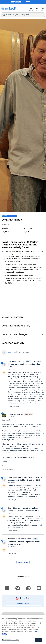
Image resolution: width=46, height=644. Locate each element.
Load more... (23, 562)
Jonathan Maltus (15, 414)
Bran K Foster (14, 508)
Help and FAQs (23, 576)
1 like (9, 500)
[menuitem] (7, 588)
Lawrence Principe (16, 361)
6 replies (16, 406)
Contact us (23, 582)
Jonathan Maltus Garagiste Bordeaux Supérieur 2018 (25, 364)
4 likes (10, 531)
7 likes (10, 406)
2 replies (10, 469)
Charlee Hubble (15, 477)
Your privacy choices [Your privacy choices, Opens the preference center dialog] (11, 640)
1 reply (14, 500)
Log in (11, 352)
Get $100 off (16, 2)
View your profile (4, 352)
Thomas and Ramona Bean (19, 539)
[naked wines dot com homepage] (8, 8)
